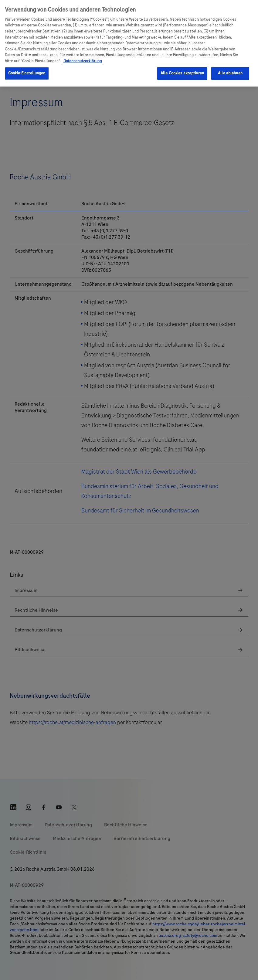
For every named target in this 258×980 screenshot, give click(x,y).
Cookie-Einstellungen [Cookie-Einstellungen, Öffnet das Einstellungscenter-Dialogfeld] (27, 73)
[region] (129, 43)
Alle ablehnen (230, 73)
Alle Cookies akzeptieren (182, 73)
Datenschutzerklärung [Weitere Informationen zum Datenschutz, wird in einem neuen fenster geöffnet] (83, 61)
